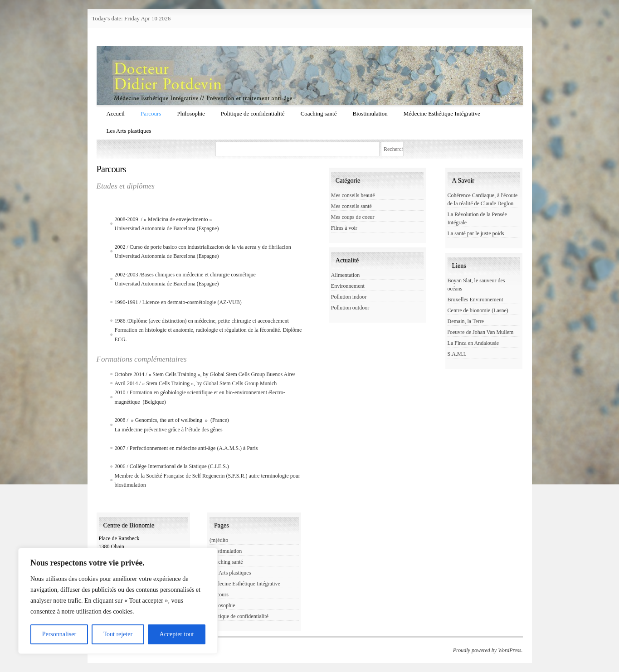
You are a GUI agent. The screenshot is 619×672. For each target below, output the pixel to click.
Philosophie (191, 114)
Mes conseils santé (351, 206)
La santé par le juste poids (476, 233)
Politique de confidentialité (253, 114)
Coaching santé (319, 114)
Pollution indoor (349, 297)
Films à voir (344, 228)
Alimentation (345, 275)
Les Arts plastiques (129, 131)
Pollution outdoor (350, 308)
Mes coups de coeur (353, 217)
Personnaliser (59, 634)
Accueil (116, 114)
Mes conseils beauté (353, 195)
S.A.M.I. (457, 354)
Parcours (151, 114)
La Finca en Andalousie (473, 343)
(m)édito (219, 540)
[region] (118, 601)
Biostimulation (370, 114)
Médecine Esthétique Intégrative (442, 114)
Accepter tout (177, 634)
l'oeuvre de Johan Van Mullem (481, 332)
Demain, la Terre (466, 321)
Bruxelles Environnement (475, 300)
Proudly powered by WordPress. (488, 650)
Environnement (348, 286)
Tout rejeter (118, 634)
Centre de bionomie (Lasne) (478, 310)
